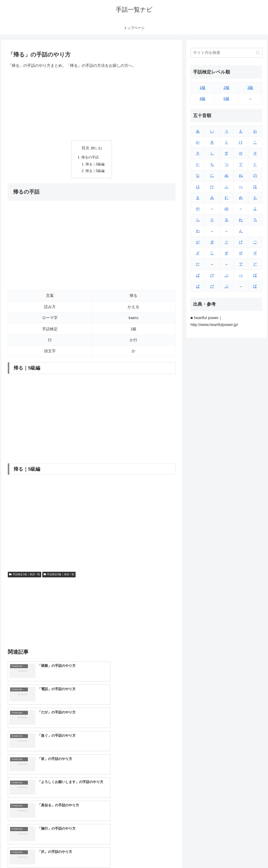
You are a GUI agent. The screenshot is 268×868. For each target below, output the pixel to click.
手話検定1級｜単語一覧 (24, 575)
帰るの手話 (90, 158)
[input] (226, 53)
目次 (86, 148)
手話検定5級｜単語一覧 (59, 575)
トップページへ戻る (216, 854)
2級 (227, 88)
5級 (227, 99)
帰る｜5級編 (95, 165)
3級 (250, 88)
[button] (258, 53)
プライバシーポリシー (249, 854)
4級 (203, 99)
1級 (203, 88)
